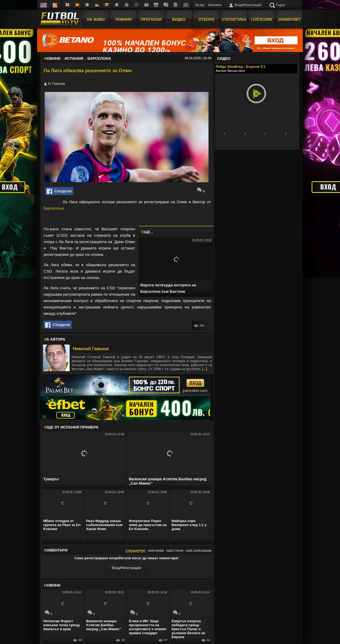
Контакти (215, 5)
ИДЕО (224, 58)
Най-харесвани (199, 551)
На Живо (96, 19)
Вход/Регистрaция (126, 568)
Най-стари (175, 551)
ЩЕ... (147, 232)
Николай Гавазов (91, 349)
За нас (200, 5)
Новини (123, 19)
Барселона (54, 208)
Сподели (59, 191)
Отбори (206, 19)
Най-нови (156, 551)
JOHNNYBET (289, 19)
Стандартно (135, 551)
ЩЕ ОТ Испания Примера (71, 427)
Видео (179, 19)
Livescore (262, 19)
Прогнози (151, 19)
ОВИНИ (52, 585)
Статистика (234, 19)
